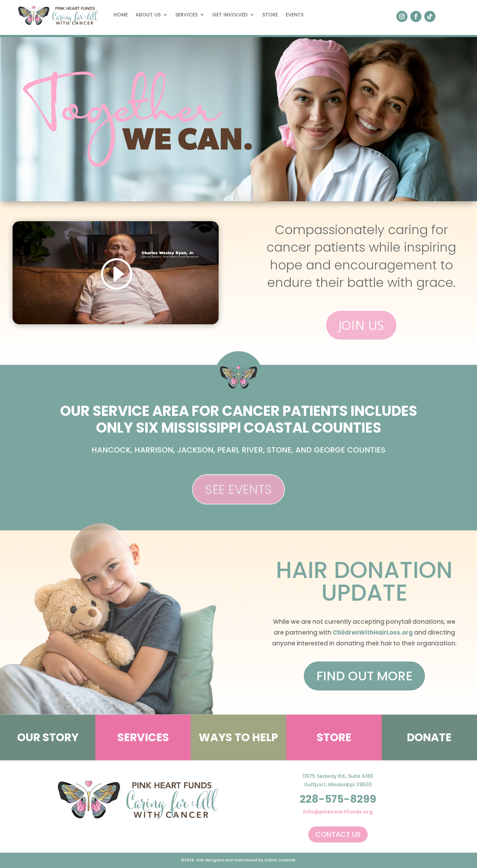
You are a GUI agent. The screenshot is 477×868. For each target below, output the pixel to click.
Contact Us (338, 834)
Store (270, 15)
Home (121, 15)
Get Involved (230, 15)
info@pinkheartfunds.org (338, 812)
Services (186, 15)
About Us (148, 15)
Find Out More (364, 676)
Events (295, 15)
